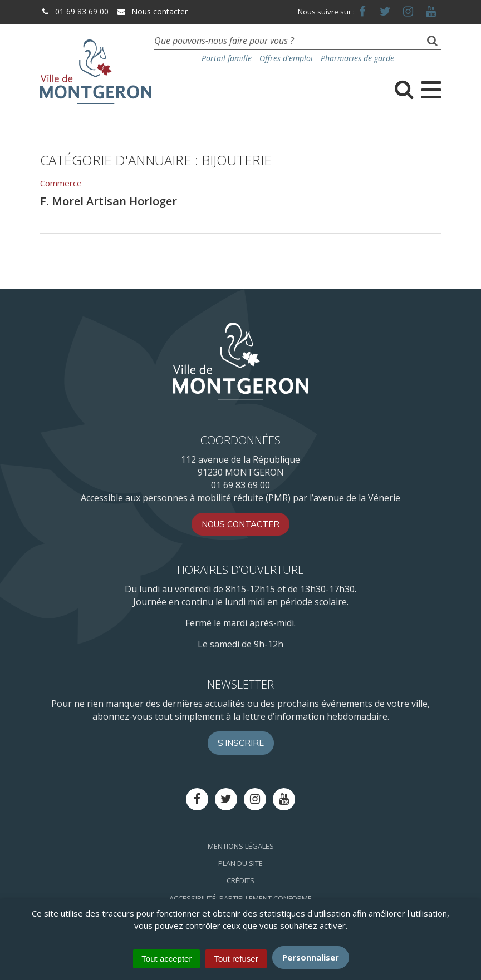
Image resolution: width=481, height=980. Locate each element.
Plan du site (240, 863)
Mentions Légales (241, 846)
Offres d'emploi (286, 58)
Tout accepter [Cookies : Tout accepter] (166, 959)
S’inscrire (241, 743)
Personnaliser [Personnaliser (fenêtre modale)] (311, 957)
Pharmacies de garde (357, 58)
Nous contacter (152, 11)
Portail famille (227, 58)
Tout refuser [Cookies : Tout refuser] (236, 959)
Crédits (240, 880)
